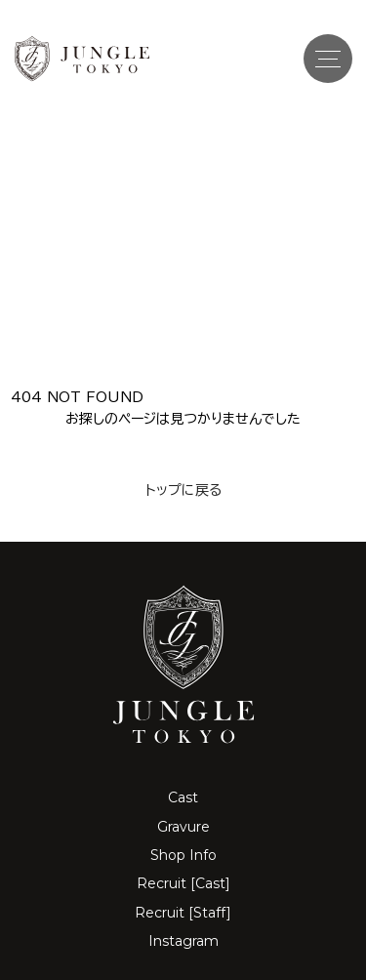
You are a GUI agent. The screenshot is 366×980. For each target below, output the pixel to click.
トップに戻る (183, 490)
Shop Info (183, 855)
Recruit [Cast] (183, 883)
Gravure (183, 827)
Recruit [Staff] (183, 913)
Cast (183, 797)
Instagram (183, 941)
